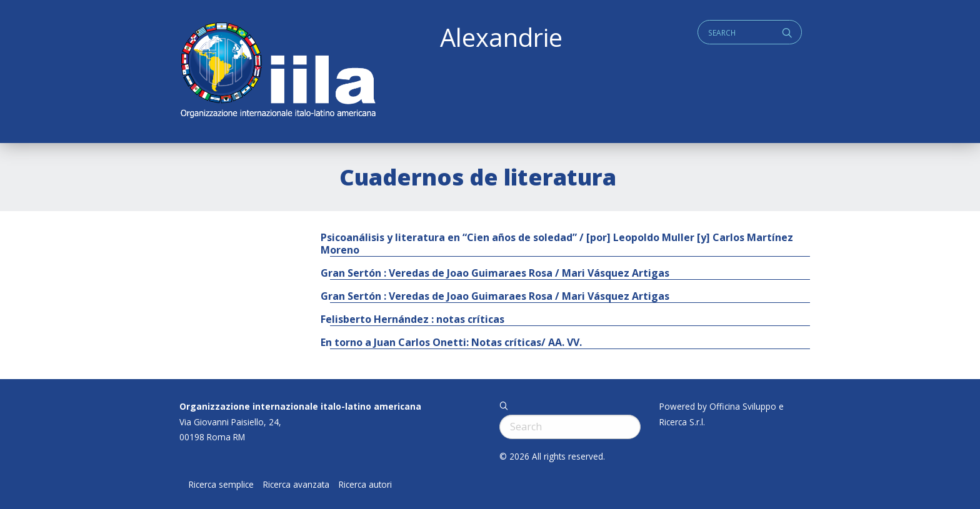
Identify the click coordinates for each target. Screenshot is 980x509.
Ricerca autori (365, 485)
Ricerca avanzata (296, 485)
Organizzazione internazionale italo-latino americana (300, 406)
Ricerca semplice (221, 485)
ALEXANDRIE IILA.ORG (277, 72)
